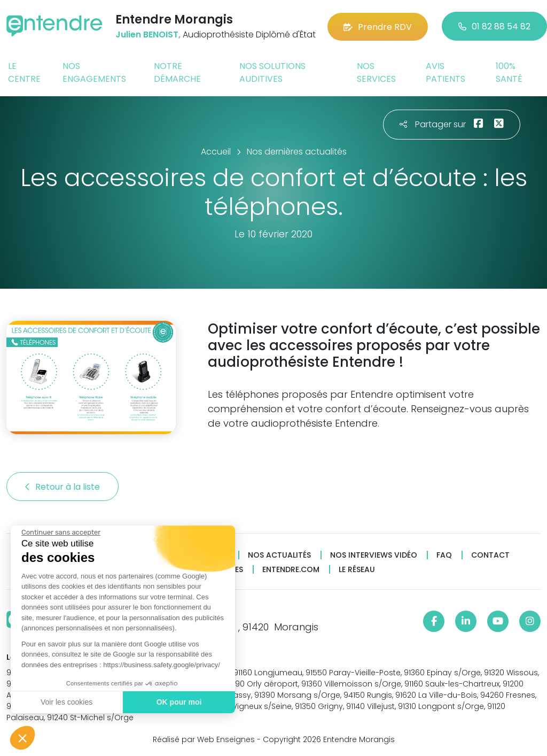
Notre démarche (177, 72)
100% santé (509, 72)
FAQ (444, 555)
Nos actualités (279, 555)
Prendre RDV (378, 26)
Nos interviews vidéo (374, 555)
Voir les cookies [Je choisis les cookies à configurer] (67, 702)
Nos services (376, 72)
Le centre (24, 72)
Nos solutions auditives (272, 72)
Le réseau (357, 570)
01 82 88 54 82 (494, 26)
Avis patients (446, 72)
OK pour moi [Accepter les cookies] (179, 702)
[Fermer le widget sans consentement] (61, 533)
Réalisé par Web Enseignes (204, 739)
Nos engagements (94, 72)
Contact (490, 555)
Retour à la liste (62, 487)
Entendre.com (291, 570)
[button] (22, 738)
